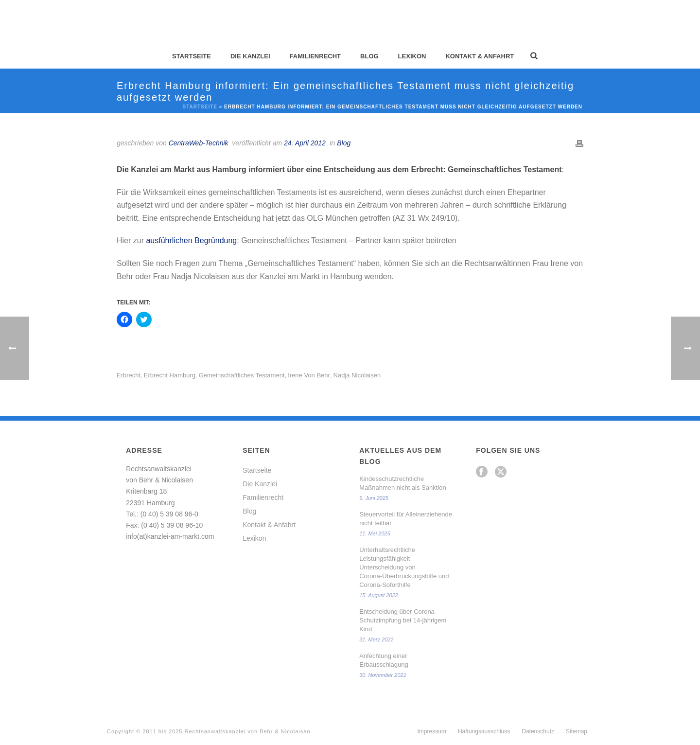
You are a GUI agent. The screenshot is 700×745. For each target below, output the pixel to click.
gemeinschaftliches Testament (242, 375)
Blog (369, 56)
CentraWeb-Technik (199, 143)
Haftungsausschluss (484, 731)
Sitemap (577, 731)
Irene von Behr (309, 375)
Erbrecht (129, 375)
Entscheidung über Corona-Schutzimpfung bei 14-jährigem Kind (403, 620)
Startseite (192, 56)
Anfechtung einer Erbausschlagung (384, 660)
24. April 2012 (305, 143)
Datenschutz (538, 731)
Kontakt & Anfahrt (480, 56)
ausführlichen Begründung (191, 240)
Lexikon (412, 56)
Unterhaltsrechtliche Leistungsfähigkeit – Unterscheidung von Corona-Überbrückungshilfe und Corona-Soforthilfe (404, 567)
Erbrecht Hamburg (170, 375)
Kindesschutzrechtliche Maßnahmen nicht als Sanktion (402, 483)
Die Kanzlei (250, 56)
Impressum (432, 731)
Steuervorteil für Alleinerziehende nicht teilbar (406, 519)
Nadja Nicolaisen (357, 375)
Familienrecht (315, 56)
